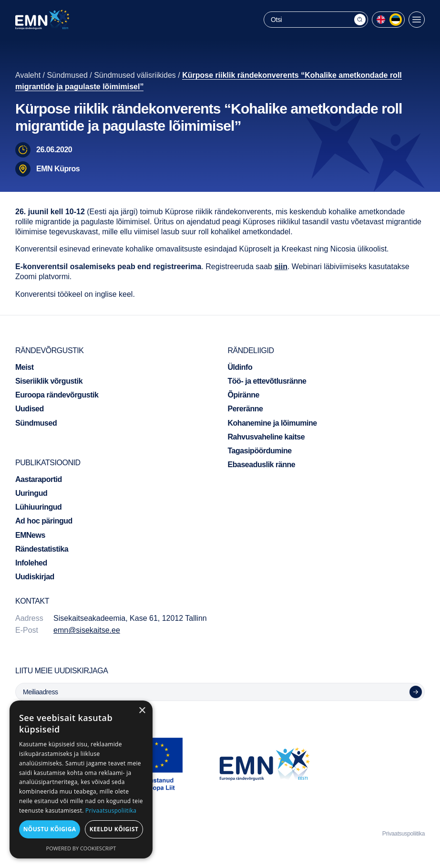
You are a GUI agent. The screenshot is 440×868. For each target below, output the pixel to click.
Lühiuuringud (38, 507)
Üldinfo (240, 367)
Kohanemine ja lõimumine (272, 423)
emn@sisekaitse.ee (87, 630)
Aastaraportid (39, 479)
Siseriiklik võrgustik (49, 381)
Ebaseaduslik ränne (262, 465)
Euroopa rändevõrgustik (57, 395)
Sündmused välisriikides (135, 75)
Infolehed (31, 563)
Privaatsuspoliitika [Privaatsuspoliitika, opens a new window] (111, 810)
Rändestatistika (42, 549)
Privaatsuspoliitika (404, 834)
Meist (25, 367)
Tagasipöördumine (260, 451)
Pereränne (246, 409)
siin (281, 267)
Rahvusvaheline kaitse (266, 437)
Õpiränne (244, 395)
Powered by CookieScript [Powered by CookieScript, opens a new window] (81, 848)
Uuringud (31, 493)
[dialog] (81, 779)
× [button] (142, 711)
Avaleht (28, 75)
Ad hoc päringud (44, 521)
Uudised (30, 409)
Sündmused (67, 75)
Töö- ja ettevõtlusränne (267, 381)
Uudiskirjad (35, 577)
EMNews (30, 535)
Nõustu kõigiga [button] (50, 829)
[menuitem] (381, 20)
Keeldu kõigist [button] (114, 829)
